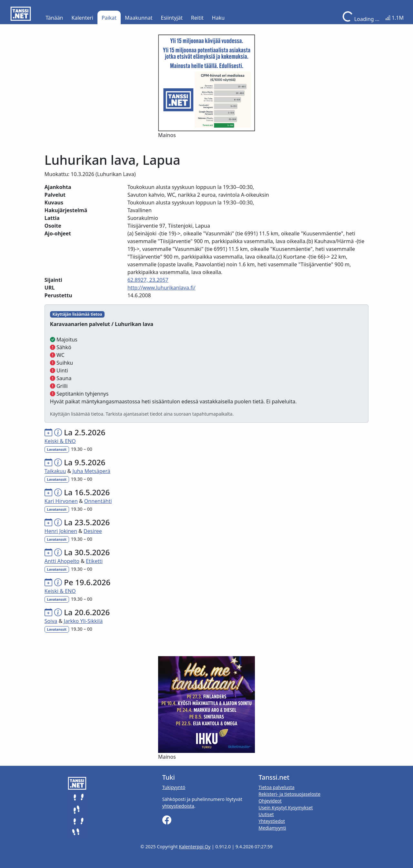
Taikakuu (55, 471)
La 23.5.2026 (87, 522)
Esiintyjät (172, 18)
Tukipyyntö (174, 787)
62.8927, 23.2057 (148, 280)
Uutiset (266, 814)
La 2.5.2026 (85, 432)
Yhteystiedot (272, 821)
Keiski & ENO (60, 441)
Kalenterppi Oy (195, 847)
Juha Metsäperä (91, 471)
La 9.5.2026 (85, 462)
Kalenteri (82, 18)
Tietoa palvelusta (276, 787)
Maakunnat (139, 18)
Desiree (93, 531)
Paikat (109, 18)
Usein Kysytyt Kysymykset (286, 808)
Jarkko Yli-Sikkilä (83, 621)
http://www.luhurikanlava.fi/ (161, 288)
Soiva (51, 621)
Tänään (54, 18)
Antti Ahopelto (62, 561)
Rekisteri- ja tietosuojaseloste (289, 794)
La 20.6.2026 (87, 612)
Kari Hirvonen (61, 501)
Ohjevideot (270, 801)
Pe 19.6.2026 (87, 582)
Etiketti (94, 561)
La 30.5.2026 (87, 552)
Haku (218, 18)
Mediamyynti (272, 828)
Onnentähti (98, 501)
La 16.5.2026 (87, 492)
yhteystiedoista (178, 806)
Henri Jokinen (61, 531)
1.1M (394, 18)
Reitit (197, 18)
